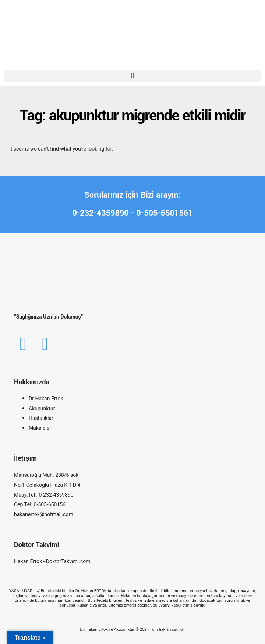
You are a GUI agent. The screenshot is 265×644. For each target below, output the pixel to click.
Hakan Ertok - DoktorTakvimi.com (52, 562)
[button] (132, 76)
